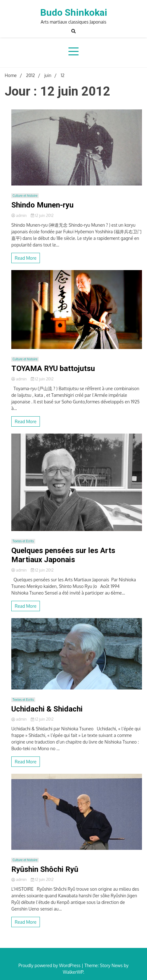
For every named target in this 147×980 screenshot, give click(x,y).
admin (19, 216)
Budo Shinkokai (74, 12)
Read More (26, 258)
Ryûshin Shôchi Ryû (45, 869)
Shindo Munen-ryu (42, 205)
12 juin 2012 (42, 216)
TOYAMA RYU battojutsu (53, 368)
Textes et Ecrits (23, 541)
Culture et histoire (25, 196)
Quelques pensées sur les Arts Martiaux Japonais (63, 555)
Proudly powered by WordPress (50, 965)
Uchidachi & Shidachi (47, 709)
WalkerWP (73, 972)
